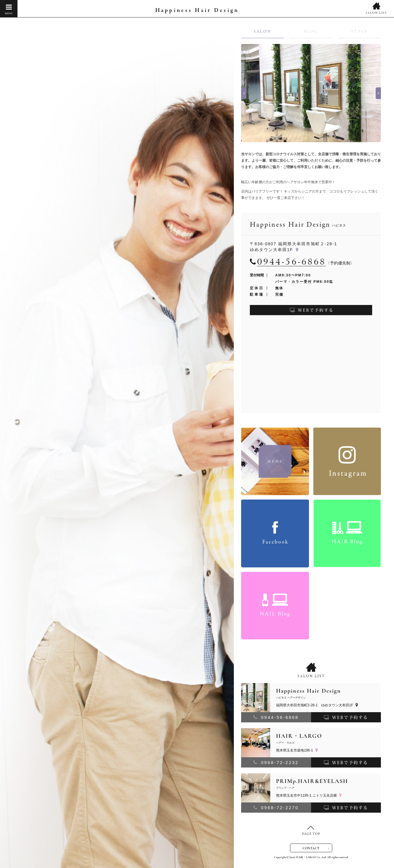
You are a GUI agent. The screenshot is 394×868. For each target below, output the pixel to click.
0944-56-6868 (276, 717)
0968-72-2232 (276, 762)
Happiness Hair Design (197, 11)
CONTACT (311, 848)
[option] (311, 93)
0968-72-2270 (276, 808)
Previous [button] (244, 93)
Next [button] (378, 93)
